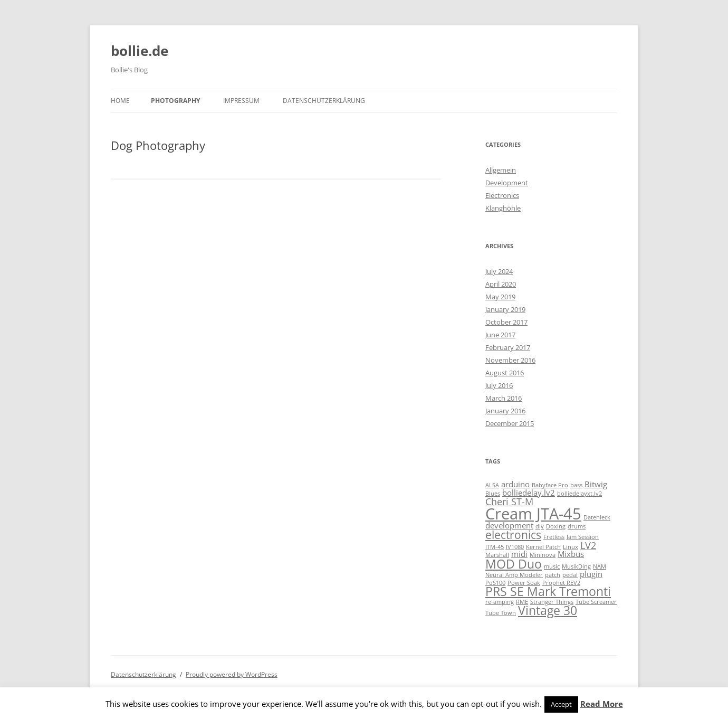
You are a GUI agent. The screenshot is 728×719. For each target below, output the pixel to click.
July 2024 (499, 271)
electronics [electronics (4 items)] (513, 535)
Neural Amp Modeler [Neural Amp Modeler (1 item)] (514, 575)
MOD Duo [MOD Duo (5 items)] (514, 564)
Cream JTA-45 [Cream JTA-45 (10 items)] (533, 514)
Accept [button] (561, 704)
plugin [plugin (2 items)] (591, 574)
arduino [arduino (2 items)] (515, 484)
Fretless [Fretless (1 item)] (554, 537)
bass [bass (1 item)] (576, 485)
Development (507, 183)
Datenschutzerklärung (324, 101)
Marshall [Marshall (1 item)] (497, 555)
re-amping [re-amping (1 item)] (500, 602)
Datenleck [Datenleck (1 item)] (597, 517)
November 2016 (510, 360)
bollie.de (140, 51)
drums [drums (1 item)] (577, 526)
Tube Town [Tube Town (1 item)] (501, 613)
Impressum (241, 101)
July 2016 (499, 385)
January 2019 (505, 309)
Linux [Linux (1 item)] (571, 547)
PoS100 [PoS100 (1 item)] (495, 583)
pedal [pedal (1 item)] (570, 575)
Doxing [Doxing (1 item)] (556, 526)
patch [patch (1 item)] (553, 575)
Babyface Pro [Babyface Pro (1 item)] (550, 485)
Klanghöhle (503, 208)
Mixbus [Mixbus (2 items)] (571, 554)
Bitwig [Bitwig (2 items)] (596, 484)
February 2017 (508, 347)
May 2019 (500, 297)
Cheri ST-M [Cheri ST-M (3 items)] (509, 502)
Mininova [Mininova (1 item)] (543, 555)
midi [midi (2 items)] (519, 554)
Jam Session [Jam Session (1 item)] (583, 537)
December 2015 (510, 423)
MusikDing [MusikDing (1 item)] (576, 566)
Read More (602, 704)
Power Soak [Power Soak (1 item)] (524, 583)
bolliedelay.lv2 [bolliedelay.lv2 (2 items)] (529, 493)
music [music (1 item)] (552, 566)
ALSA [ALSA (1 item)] (492, 485)
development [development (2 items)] (509, 525)
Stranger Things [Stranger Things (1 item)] (552, 602)
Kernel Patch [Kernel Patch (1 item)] (543, 547)
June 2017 (500, 335)
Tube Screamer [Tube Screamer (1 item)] (596, 602)
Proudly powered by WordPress (232, 674)
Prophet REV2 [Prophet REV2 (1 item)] (561, 583)
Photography (175, 101)
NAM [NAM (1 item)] (600, 566)
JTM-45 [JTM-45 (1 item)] (495, 547)
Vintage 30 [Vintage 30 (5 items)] (548, 611)
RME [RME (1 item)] (522, 602)
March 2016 (504, 398)
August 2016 (505, 373)
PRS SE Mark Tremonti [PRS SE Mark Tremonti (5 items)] (548, 592)
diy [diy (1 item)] (540, 526)
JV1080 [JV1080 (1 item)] (515, 547)
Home (120, 101)
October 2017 (506, 322)
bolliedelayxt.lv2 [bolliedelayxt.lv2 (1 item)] (579, 494)
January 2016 (505, 411)
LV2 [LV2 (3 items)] (588, 545)
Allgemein (501, 170)
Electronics (502, 195)
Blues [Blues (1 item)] (493, 494)
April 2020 (501, 284)
